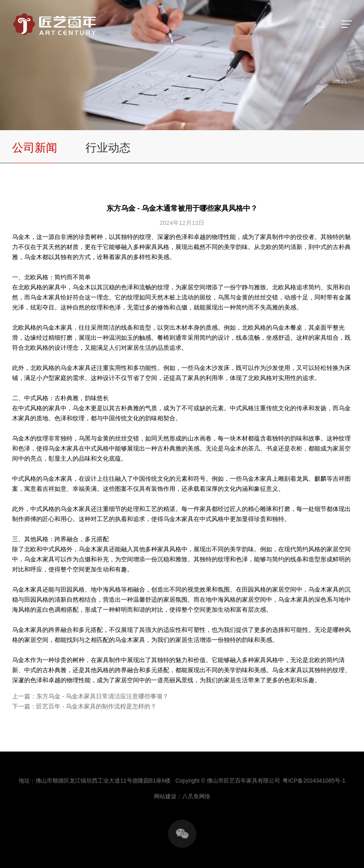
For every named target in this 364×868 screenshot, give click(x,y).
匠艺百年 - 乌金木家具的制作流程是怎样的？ (96, 706)
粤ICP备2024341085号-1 (314, 781)
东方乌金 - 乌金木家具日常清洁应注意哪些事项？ (102, 696)
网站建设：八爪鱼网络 (182, 796)
